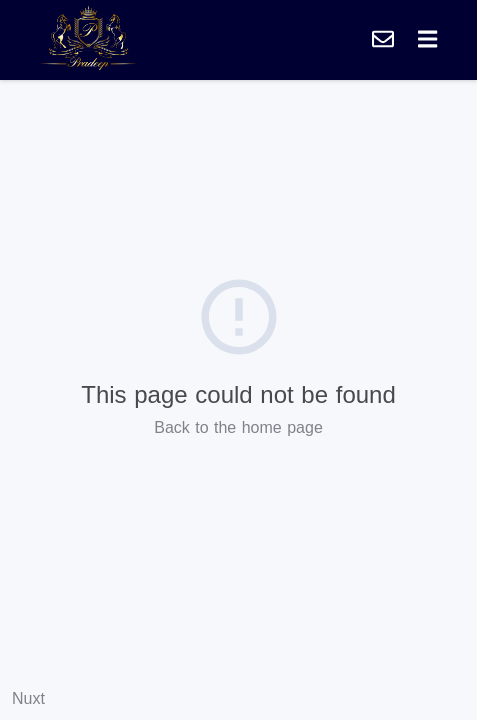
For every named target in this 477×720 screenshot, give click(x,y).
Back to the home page (238, 427)
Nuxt (28, 698)
